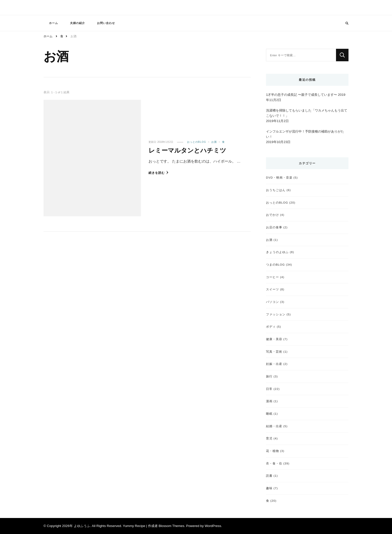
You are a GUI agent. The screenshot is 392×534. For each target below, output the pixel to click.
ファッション (276, 314)
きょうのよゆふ (277, 252)
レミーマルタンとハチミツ (187, 150)
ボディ (271, 327)
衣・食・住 (274, 463)
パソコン (272, 302)
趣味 (269, 488)
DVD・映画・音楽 (279, 177)
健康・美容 (274, 339)
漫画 (269, 401)
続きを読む (158, 172)
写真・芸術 (274, 352)
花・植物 (272, 451)
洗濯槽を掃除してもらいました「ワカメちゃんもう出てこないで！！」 (307, 113)
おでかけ (272, 215)
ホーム (53, 23)
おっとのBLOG (197, 142)
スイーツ (272, 289)
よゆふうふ (82, 526)
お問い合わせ (106, 23)
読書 (269, 476)
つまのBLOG (275, 264)
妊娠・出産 (274, 364)
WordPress (213, 526)
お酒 (214, 142)
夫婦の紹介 (77, 23)
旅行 (269, 376)
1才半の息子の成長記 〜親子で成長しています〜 (301, 95)
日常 (269, 389)
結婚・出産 (274, 426)
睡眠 (269, 414)
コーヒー (272, 277)
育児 (269, 438)
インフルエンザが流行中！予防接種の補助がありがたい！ (305, 134)
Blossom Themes (171, 526)
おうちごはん (276, 190)
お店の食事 (274, 227)
